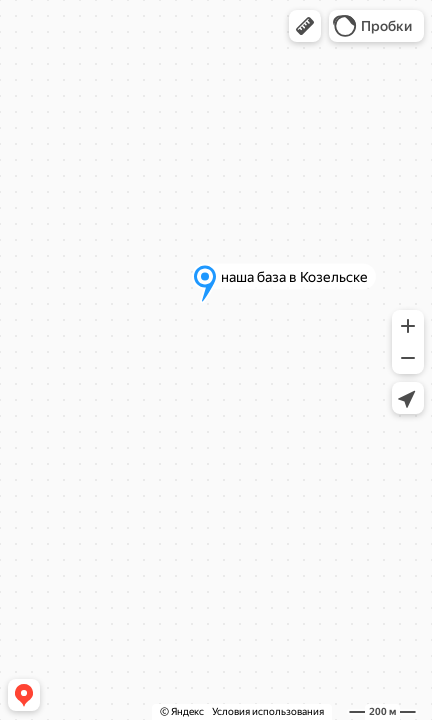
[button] (305, 26)
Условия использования (268, 711)
